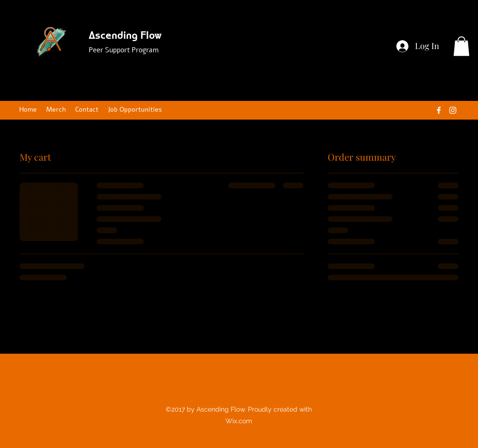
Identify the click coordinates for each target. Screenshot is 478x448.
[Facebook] (439, 110)
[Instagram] (453, 110)
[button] (461, 46)
